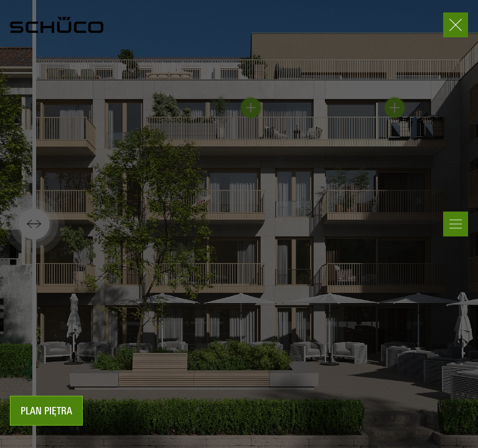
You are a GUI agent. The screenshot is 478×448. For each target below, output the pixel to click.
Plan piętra (46, 412)
